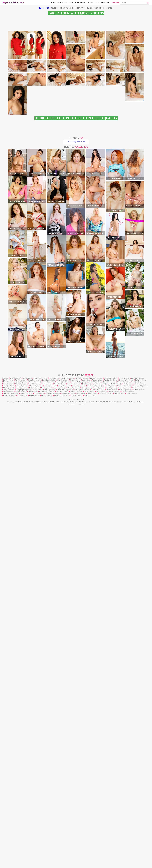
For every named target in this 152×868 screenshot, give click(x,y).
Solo (11, 679)
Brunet (110, 685)
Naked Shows (80, 3)
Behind (17, 685)
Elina (43, 696)
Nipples (135, 690)
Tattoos (92, 679)
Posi (17, 681)
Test (30, 688)
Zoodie (18, 687)
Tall (108, 688)
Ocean (108, 690)
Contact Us (81, 705)
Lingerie (63, 679)
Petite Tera (94, 690)
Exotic (31, 696)
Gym (115, 694)
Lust (24, 679)
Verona (106, 687)
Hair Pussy (102, 694)
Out (30, 685)
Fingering (95, 685)
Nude (121, 690)
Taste (95, 688)
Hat (88, 694)
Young (60, 687)
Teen (55, 688)
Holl (78, 694)
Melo (17, 692)
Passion (107, 681)
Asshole (120, 683)
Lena (98, 692)
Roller (5, 685)
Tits (120, 679)
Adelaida (134, 679)
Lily (83, 681)
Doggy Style (37, 679)
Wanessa (75, 687)
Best (5, 681)
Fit (50, 679)
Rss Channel (71, 705)
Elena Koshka (58, 696)
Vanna (31, 683)
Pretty (17, 683)
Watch (32, 687)
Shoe (59, 681)
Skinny (90, 683)
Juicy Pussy (7, 694)
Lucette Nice (43, 692)
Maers (5, 687)
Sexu (5, 683)
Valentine (120, 687)
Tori (83, 685)
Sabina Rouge (61, 690)
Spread (78, 679)
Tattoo (69, 688)
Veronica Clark (76, 683)
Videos (60, 3)
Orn (43, 685)
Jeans (22, 694)
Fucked (5, 696)
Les (85, 692)
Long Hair (59, 692)
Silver (34, 690)
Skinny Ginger (20, 690)
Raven (72, 681)
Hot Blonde (49, 694)
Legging (111, 692)
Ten (42, 688)
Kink (124, 685)
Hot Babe (64, 694)
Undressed (107, 679)
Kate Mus (125, 692)
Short (55, 685)
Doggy (86, 696)
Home (53, 3)
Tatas (83, 688)
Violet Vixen (91, 687)
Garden (128, 694)
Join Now (115, 3)
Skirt (5, 690)
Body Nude (71, 685)
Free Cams (69, 3)
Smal (133, 688)
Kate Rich (45, 8)
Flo (18, 696)
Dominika (45, 681)
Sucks (137, 681)
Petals (94, 681)
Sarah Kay (31, 681)
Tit (4, 688)
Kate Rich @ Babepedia (76, 210)
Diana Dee (59, 683)
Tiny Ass (18, 688)
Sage (46, 690)
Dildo (44, 683)
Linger (72, 692)
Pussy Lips (78, 690)
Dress (72, 696)
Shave (104, 683)
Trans (133, 683)
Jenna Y (46, 687)
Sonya (121, 688)
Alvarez (137, 685)
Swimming (123, 681)
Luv (29, 692)
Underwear (136, 687)
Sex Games (105, 3)
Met (4, 692)
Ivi (35, 694)
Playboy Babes (93, 3)
